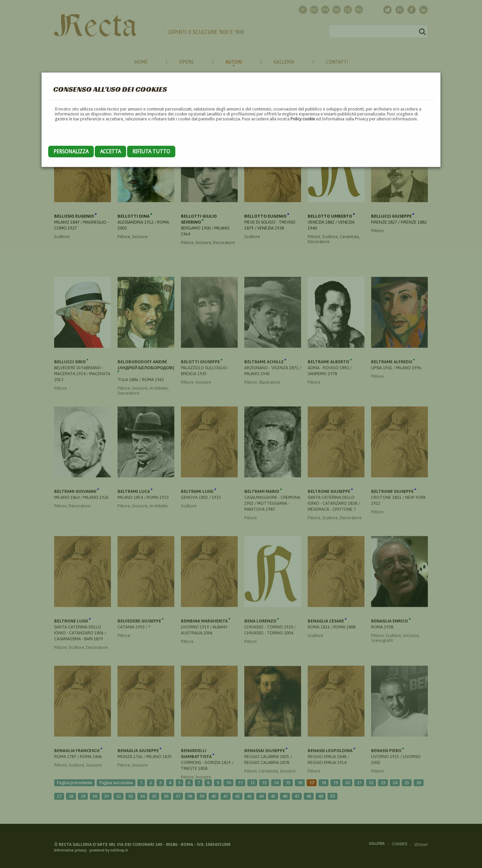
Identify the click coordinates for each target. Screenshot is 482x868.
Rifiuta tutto (151, 152)
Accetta (110, 152)
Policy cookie (303, 119)
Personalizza (71, 152)
